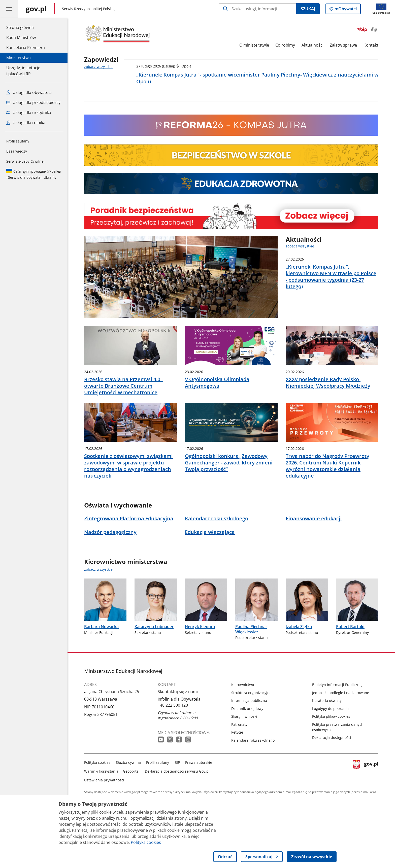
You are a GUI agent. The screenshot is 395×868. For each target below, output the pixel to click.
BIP (177, 762)
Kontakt (371, 45)
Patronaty (239, 724)
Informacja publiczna (249, 700)
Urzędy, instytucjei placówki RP (23, 71)
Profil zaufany (18, 141)
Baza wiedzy (17, 151)
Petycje (237, 732)
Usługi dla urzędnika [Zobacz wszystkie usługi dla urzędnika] (29, 113)
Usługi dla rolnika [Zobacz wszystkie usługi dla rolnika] (26, 123)
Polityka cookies (97, 762)
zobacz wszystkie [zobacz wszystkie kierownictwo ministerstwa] (98, 569)
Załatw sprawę (343, 45)
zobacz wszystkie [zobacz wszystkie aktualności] (300, 246)
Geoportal (131, 771)
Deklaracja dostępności (332, 737)
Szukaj (308, 9)
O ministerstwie (254, 45)
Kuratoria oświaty (327, 700)
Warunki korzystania (101, 771)
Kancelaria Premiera (26, 48)
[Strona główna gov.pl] (36, 9)
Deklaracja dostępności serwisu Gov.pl (177, 771)
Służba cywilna (128, 762)
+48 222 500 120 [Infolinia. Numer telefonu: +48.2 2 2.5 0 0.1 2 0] (173, 705)
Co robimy (285, 45)
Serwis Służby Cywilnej (25, 161)
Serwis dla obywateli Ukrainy (34, 174)
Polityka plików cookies (331, 716)
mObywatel (345, 10)
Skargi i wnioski (244, 716)
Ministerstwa (19, 58)
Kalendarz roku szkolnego (253, 740)
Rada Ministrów (21, 38)
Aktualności (312, 45)
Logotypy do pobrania (330, 709)
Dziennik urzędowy (247, 709)
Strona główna (26, 27)
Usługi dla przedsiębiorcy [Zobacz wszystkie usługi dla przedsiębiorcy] (33, 102)
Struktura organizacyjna (251, 693)
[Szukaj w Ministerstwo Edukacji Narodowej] (258, 9)
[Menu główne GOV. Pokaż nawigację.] (9, 9)
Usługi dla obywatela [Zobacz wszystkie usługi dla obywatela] (29, 92)
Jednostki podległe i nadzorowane (341, 693)
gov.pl (366, 770)
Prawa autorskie (199, 762)
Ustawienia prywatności (104, 780)
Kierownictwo (243, 685)
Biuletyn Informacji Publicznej (337, 685)
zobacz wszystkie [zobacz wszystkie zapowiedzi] (98, 67)
